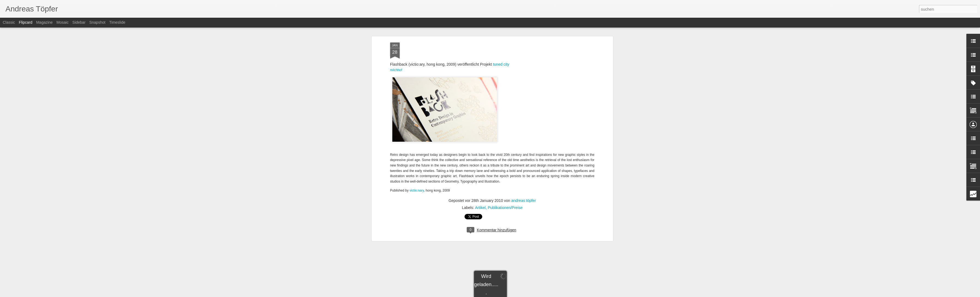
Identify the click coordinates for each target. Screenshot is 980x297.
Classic (9, 22)
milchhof (396, 57)
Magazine (45, 22)
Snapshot (97, 22)
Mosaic (62, 22)
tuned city (501, 51)
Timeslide (117, 22)
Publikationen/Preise (505, 194)
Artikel (480, 194)
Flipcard (26, 22)
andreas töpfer (524, 187)
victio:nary (417, 177)
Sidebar (79, 22)
